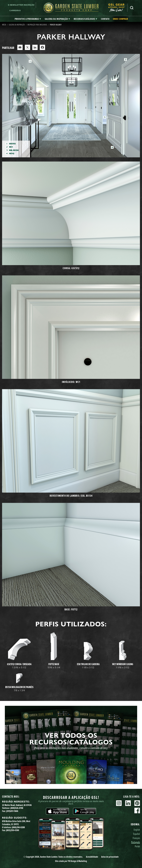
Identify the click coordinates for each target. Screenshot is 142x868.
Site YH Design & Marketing (71, 861)
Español (137, 834)
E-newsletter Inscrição (21, 5)
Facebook (137, 811)
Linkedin (128, 803)
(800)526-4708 (17, 808)
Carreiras (15, 10)
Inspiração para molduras (37, 25)
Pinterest (137, 803)
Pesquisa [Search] (132, 8)
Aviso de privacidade (110, 857)
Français (136, 838)
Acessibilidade (92, 857)
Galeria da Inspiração (17, 25)
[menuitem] (118, 8)
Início (4, 25)
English (137, 830)
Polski (137, 846)
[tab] (28, 19)
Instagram (119, 803)
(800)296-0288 (18, 827)
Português (136, 842)
